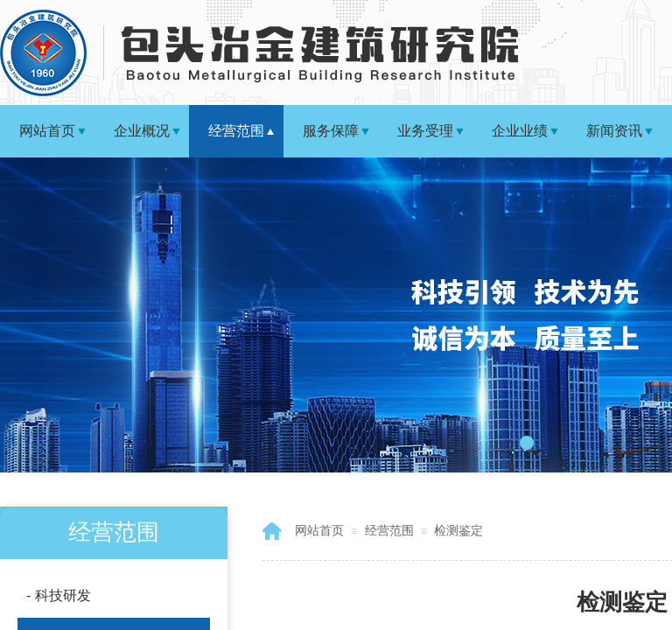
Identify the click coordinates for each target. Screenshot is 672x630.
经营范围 (236, 131)
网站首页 (47, 131)
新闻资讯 (614, 131)
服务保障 (331, 131)
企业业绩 (520, 131)
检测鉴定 (458, 530)
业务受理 (425, 131)
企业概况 (142, 131)
